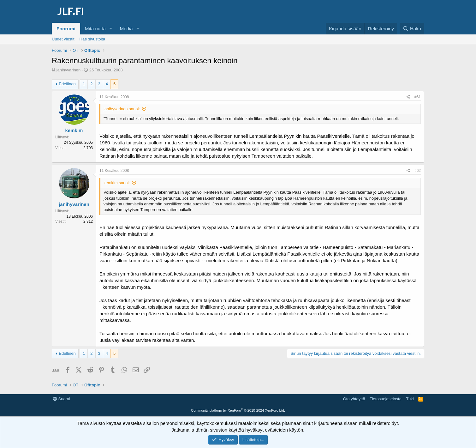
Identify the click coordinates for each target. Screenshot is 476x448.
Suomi (61, 399)
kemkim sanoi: (117, 183)
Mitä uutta (95, 29)
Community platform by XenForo (238, 410)
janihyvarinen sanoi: (122, 109)
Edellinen (67, 84)
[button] (111, 29)
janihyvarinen (69, 70)
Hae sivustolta (92, 39)
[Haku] (412, 29)
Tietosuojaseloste (386, 399)
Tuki (410, 399)
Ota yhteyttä (354, 399)
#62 (418, 171)
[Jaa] (408, 97)
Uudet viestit (63, 39)
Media (126, 29)
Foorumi (66, 29)
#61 (418, 97)
